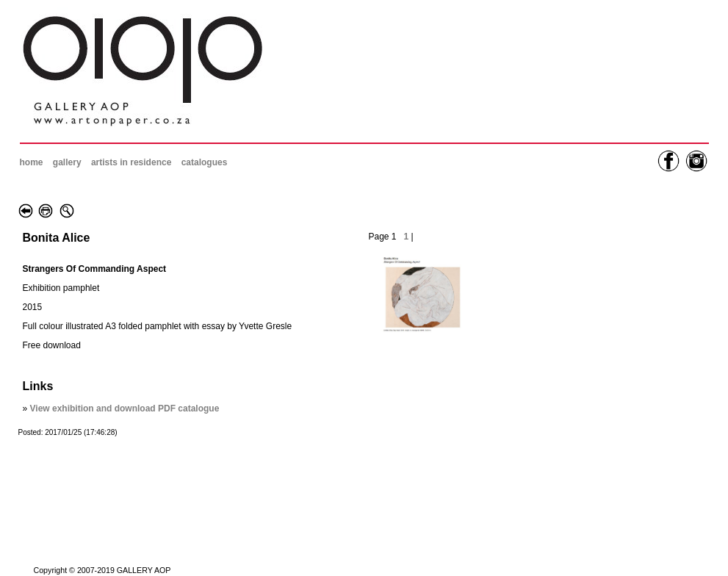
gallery (67, 162)
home (32, 162)
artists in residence (131, 162)
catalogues (205, 162)
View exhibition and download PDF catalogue (125, 408)
